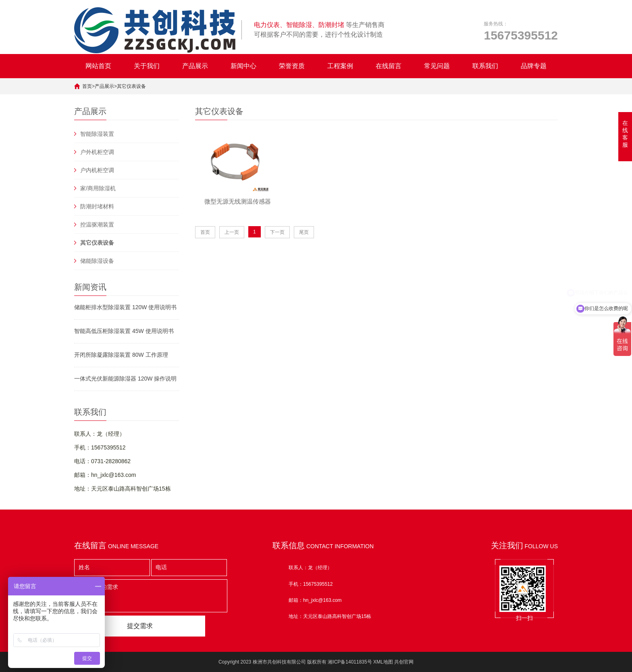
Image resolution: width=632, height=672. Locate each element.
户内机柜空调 (97, 170)
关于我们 (147, 66)
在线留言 (389, 66)
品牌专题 (534, 66)
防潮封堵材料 (97, 206)
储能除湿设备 (97, 261)
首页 (87, 86)
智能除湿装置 (97, 134)
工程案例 (340, 66)
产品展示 (195, 66)
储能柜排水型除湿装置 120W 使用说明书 (125, 307)
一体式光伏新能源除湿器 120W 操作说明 (125, 379)
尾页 (304, 236)
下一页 (277, 236)
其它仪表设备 (131, 86)
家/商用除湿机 (98, 188)
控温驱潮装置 (97, 225)
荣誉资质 (292, 66)
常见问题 (437, 66)
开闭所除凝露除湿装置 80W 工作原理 (121, 355)
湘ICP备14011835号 (350, 662)
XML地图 (383, 662)
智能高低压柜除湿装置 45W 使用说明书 (124, 331)
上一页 (232, 236)
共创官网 (404, 662)
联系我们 (485, 66)
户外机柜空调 (97, 152)
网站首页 (98, 66)
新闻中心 (243, 66)
